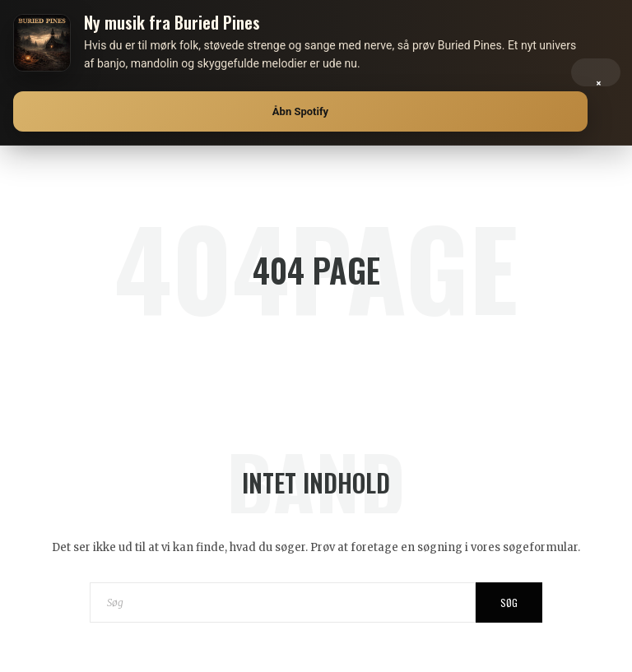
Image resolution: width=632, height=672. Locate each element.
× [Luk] (599, 79)
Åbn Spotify (300, 111)
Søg (509, 602)
